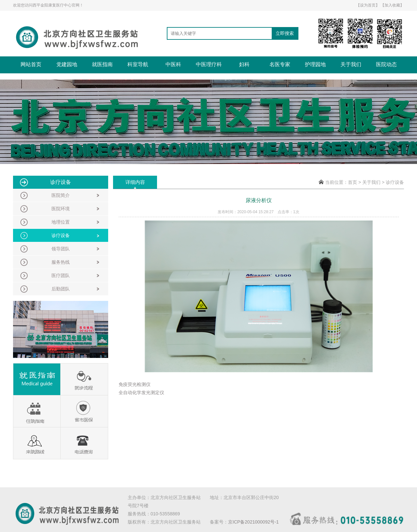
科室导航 (138, 64)
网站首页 (31, 64)
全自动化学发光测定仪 (141, 392)
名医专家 (280, 64)
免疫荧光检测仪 (135, 384)
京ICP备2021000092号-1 (253, 522)
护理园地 (315, 64)
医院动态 (386, 64)
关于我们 (351, 64)
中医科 (173, 64)
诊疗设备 (395, 182)
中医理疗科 (209, 64)
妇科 (244, 64)
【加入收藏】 (392, 5)
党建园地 (67, 64)
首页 (352, 182)
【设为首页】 (368, 5)
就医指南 (102, 64)
